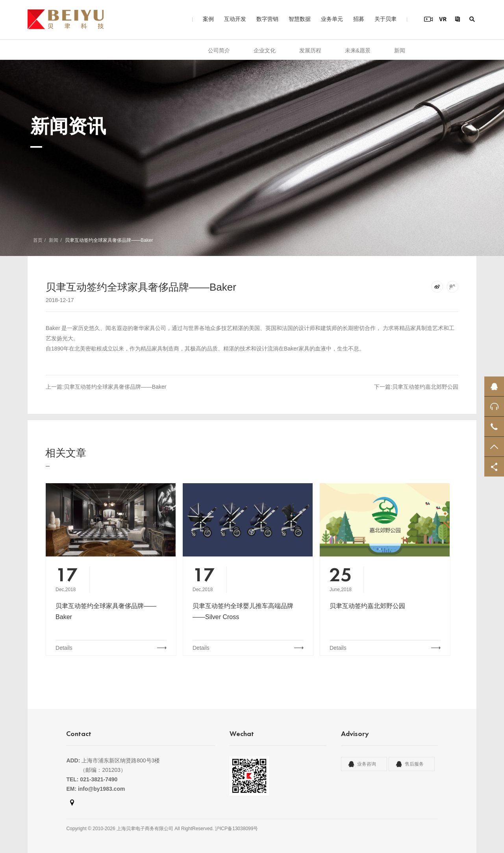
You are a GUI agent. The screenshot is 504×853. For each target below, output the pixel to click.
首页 (38, 240)
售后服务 (414, 764)
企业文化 (265, 50)
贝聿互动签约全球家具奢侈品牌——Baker (106, 611)
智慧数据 (300, 19)
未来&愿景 (358, 50)
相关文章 (66, 453)
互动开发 (235, 19)
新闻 (400, 50)
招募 (359, 19)
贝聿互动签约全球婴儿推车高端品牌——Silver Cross (243, 611)
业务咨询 (367, 764)
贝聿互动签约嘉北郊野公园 (367, 606)
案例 (208, 19)
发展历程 (310, 50)
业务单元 (332, 19)
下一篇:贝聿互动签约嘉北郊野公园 (416, 387)
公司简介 (219, 50)
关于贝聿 (385, 19)
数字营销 (267, 19)
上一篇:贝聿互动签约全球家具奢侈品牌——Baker (106, 387)
